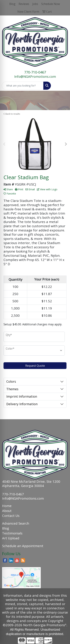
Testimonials (12, 533)
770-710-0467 (35, 72)
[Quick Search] (23, 86)
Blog (6, 528)
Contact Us (11, 516)
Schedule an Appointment (23, 546)
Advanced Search (16, 523)
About (7, 511)
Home (7, 506)
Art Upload (11, 538)
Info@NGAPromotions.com (35, 76)
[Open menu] (63, 86)
